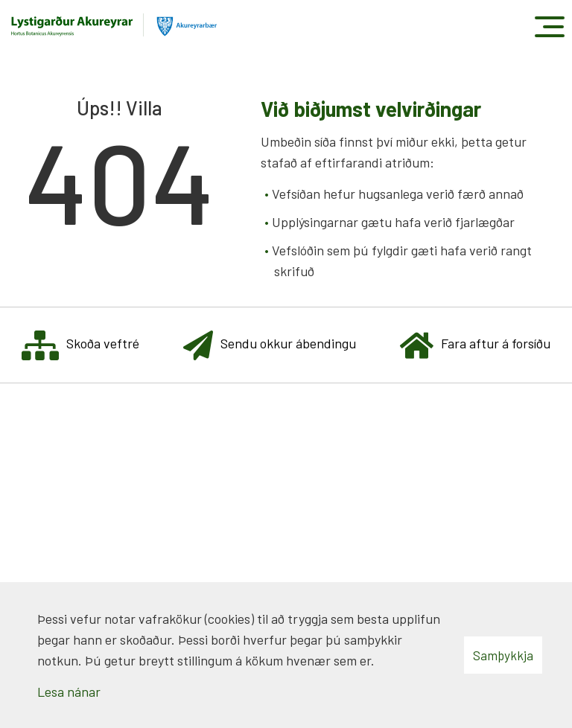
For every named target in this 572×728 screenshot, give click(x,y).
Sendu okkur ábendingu (270, 345)
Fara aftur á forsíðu (475, 345)
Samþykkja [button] (503, 655)
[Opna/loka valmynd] (549, 26)
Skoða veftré (80, 345)
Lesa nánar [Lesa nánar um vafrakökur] (69, 692)
